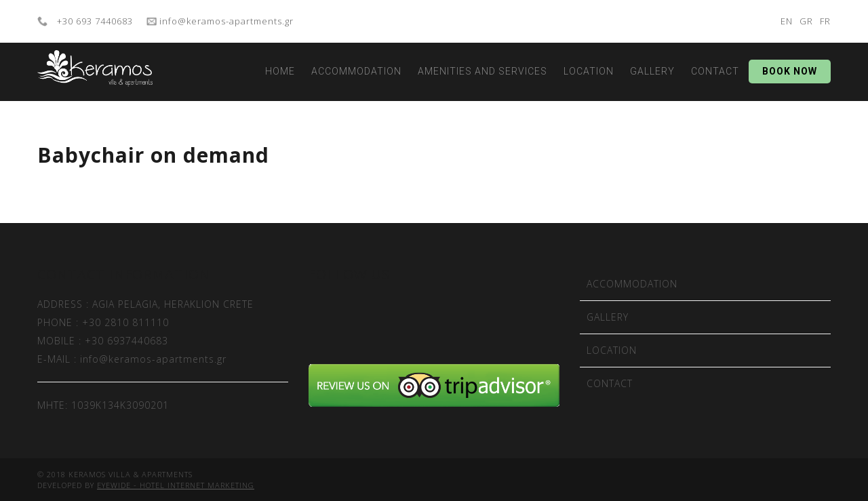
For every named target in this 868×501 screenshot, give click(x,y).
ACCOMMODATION (356, 71)
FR (825, 21)
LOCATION (589, 71)
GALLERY (652, 71)
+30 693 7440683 (94, 21)
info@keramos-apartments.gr (225, 21)
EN (787, 21)
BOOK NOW (790, 71)
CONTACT (715, 71)
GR (806, 21)
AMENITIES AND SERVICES (482, 71)
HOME (280, 71)
